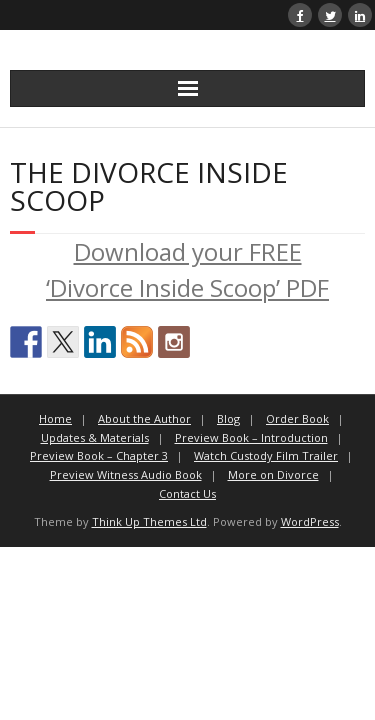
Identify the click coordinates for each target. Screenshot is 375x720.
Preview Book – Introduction (251, 437)
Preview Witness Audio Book (126, 474)
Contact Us (187, 493)
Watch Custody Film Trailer (266, 455)
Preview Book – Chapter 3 (99, 455)
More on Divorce (273, 474)
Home (55, 418)
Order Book (297, 418)
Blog (228, 418)
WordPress (310, 521)
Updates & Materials (95, 437)
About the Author (144, 418)
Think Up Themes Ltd (149, 521)
